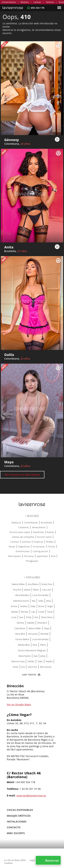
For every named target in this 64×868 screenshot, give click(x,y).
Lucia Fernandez (40, 595)
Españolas (38, 532)
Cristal (41, 612)
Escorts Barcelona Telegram (32, 650)
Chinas (51, 546)
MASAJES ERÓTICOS (19, 816)
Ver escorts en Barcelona (22, 475)
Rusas (12, 546)
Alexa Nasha (25, 656)
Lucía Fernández (40, 639)
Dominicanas (23, 551)
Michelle (45, 634)
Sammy (20, 623)
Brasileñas (47, 523)
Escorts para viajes (20, 532)
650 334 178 (37, 8)
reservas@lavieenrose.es (31, 795)
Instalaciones (17, 822)
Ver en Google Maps (19, 704)
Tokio (40, 661)
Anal (53, 556)
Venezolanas (39, 527)
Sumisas (26, 542)
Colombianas (31, 523)
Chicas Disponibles (20, 810)
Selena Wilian (18, 584)
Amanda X (42, 623)
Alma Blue (20, 634)
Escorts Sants (45, 537)
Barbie (15, 612)
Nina (35, 645)
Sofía (41, 601)
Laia (33, 612)
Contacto (14, 827)
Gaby (33, 606)
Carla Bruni (20, 628)
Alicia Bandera (22, 595)
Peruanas (29, 556)
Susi (21, 617)
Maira (36, 590)
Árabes (50, 542)
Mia (34, 601)
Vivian (16, 667)
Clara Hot (32, 667)
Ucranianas (39, 546)
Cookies (8, 863)
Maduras (16, 523)
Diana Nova (47, 617)
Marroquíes (15, 556)
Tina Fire (17, 590)
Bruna (41, 606)
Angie (50, 606)
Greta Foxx (47, 584)
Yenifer (31, 661)
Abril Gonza (46, 667)
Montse (24, 612)
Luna (14, 617)
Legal (33, 860)
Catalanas (24, 527)
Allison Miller (35, 628)
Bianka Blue (24, 645)
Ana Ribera (33, 584)
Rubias (51, 532)
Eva (23, 667)
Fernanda (33, 634)
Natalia (49, 661)
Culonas (15, 542)
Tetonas (50, 2)
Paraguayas (32, 561)
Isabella (31, 623)
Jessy (48, 601)
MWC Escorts (16, 833)
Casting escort (40, 551)
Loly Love (46, 590)
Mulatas (25, 2)
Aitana (27, 590)
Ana (36, 617)
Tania (50, 612)
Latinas (37, 2)
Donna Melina (22, 639)
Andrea (24, 606)
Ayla (36, 656)
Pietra (43, 645)
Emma (14, 606)
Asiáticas (38, 542)
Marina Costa (18, 661)
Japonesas (42, 556)
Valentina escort (21, 601)
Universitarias (9, 2)
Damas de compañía (23, 537)
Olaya (47, 628)
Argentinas (24, 546)
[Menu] (60, 8)
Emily (29, 617)
